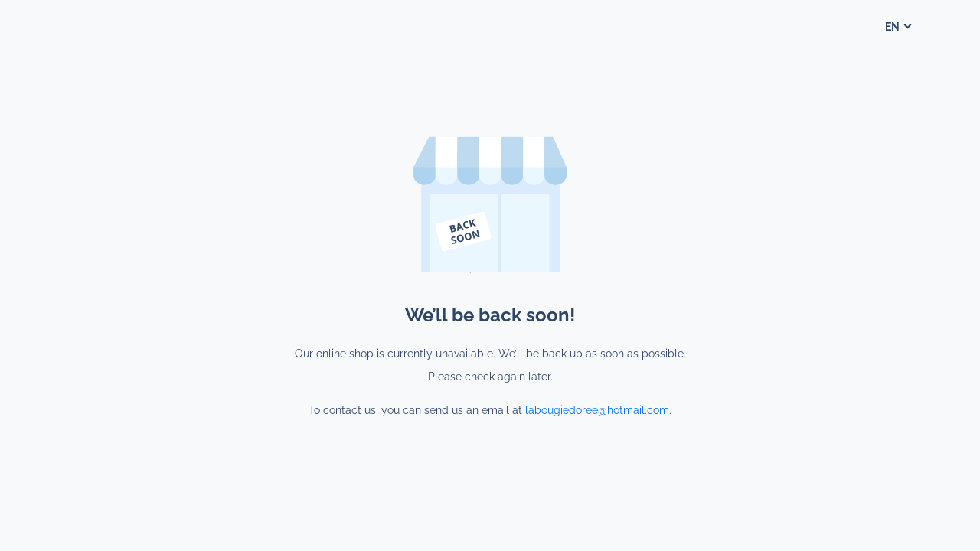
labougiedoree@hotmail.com (597, 410)
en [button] (893, 27)
